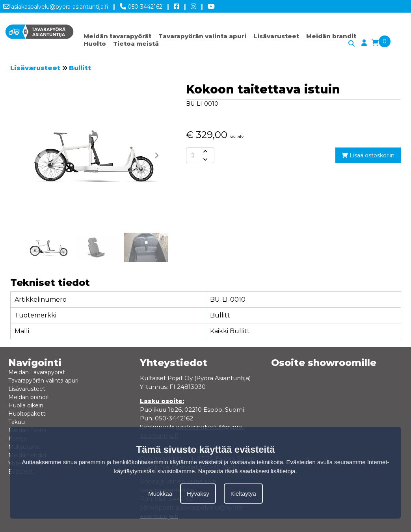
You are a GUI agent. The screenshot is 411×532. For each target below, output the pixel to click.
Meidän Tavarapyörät (37, 372)
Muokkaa (160, 494)
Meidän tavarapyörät (117, 36)
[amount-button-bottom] (205, 159)
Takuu (17, 422)
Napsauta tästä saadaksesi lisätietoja (247, 471)
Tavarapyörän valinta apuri (202, 36)
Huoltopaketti (27, 414)
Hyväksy (198, 494)
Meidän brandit (331, 36)
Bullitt (80, 68)
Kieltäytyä (243, 494)
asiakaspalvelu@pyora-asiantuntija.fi (56, 5)
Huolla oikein (26, 405)
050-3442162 (141, 5)
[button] (156, 155)
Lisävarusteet (276, 36)
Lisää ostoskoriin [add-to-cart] (368, 155)
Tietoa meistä (136, 44)
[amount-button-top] (205, 151)
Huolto (95, 44)
